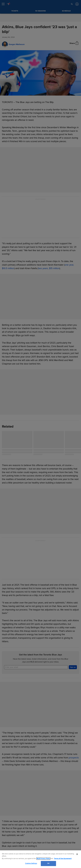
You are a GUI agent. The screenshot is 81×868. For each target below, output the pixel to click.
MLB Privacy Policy (43, 859)
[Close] (77, 854)
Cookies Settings (31, 863)
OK (48, 863)
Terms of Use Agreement (63, 859)
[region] (40, 859)
